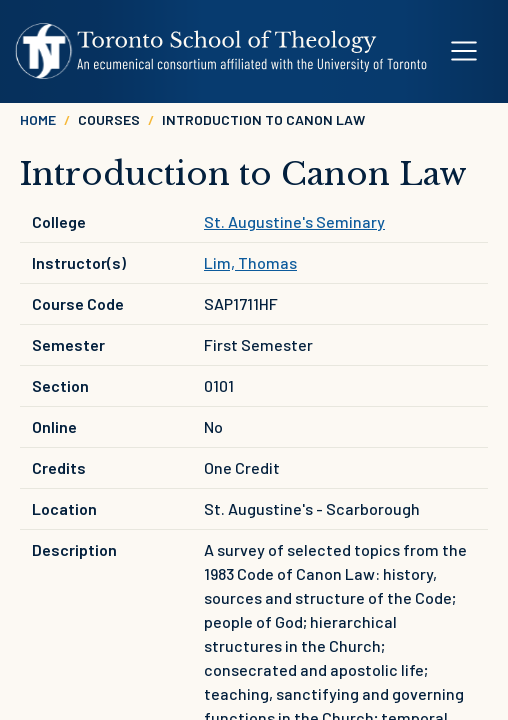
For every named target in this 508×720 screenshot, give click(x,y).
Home (38, 119)
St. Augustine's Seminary (294, 221)
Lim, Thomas (250, 262)
